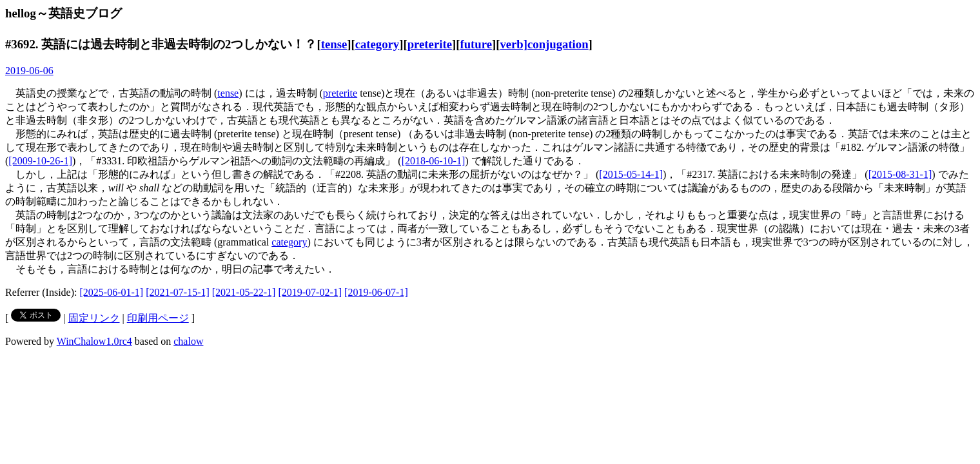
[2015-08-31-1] (900, 174)
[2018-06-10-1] (434, 161)
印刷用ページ (158, 318)
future (476, 44)
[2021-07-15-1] (178, 292)
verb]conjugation (544, 44)
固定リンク (94, 318)
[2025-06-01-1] (112, 292)
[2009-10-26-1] (40, 161)
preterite (430, 44)
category (377, 44)
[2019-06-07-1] (376, 292)
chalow (188, 341)
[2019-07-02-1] (310, 292)
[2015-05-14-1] (631, 174)
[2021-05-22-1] (244, 292)
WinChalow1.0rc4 (94, 341)
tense (334, 44)
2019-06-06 (29, 71)
